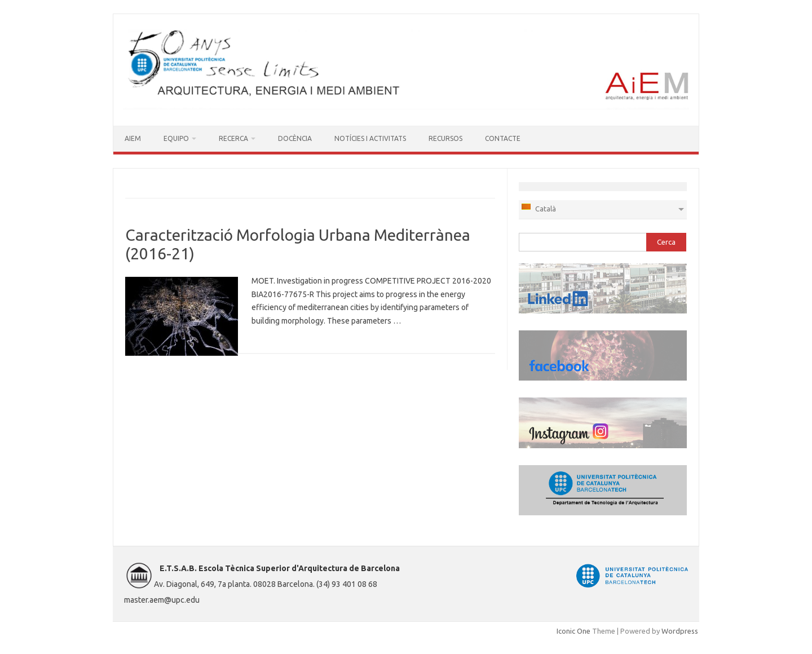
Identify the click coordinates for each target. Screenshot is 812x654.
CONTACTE (503, 138)
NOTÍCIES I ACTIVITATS (370, 138)
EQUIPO (176, 138)
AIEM (133, 138)
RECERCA (233, 138)
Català (538, 207)
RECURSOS (445, 138)
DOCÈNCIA (295, 138)
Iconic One (573, 631)
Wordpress (680, 631)
